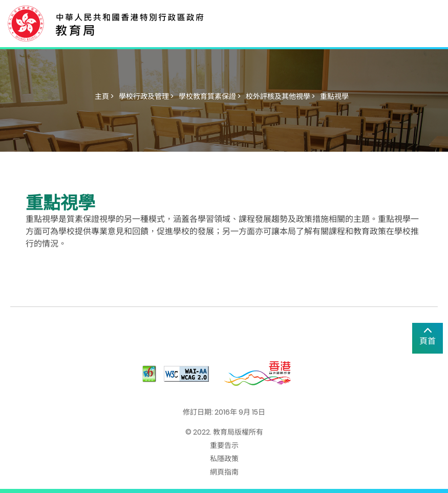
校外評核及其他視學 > (280, 96)
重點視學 (334, 96)
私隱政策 (224, 459)
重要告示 (224, 445)
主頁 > (104, 96)
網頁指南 (224, 472)
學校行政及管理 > (146, 96)
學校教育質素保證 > (210, 96)
